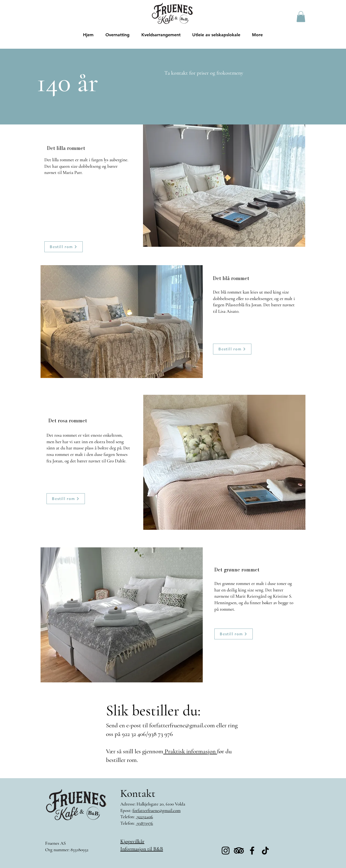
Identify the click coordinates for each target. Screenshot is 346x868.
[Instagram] (226, 851)
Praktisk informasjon (190, 751)
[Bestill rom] (64, 247)
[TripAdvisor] (239, 851)
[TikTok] (265, 851)
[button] (301, 17)
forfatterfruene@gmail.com (182, 725)
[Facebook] (252, 851)
